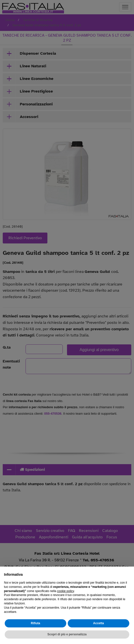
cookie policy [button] (66, 591)
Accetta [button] (98, 623)
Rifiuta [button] (35, 623)
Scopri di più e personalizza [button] (67, 634)
